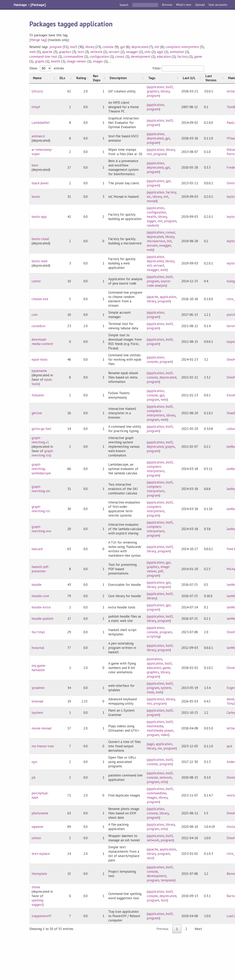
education (164, 57)
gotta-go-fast (41, 429)
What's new (184, 5)
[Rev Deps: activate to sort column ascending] (98, 78)
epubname (39, 371)
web (33, 52)
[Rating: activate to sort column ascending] (81, 78)
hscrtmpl (38, 632)
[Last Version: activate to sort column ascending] (213, 78)
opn (34, 762)
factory (182, 57)
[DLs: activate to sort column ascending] (65, 78)
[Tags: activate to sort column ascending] (162, 78)
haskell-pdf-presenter (41, 569)
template (168, 880)
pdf (161, 571)
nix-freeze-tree (43, 746)
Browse (167, 5)
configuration (99, 57)
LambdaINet (41, 123)
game (198, 57)
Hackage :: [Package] (30, 5)
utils (147, 52)
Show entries (47, 68)
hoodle (37, 585)
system (166, 688)
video (165, 735)
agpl (160, 52)
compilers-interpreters (182, 47)
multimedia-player (160, 730)
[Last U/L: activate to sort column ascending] (191, 78)
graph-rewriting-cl (40, 440)
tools (150, 692)
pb (34, 777)
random (152, 225)
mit (157, 47)
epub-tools (40, 359)
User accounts (218, 5)
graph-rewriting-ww (41, 529)
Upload (200, 5)
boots (36, 197)
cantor (36, 281)
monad (152, 201)
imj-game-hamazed (39, 668)
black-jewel (40, 183)
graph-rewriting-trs (43, 453)
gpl (123, 47)
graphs (40, 61)
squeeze (37, 827)
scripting (153, 636)
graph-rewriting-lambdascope (41, 469)
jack (230, 746)
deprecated (140, 47)
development (141, 57)
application (156, 87)
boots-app (39, 217)
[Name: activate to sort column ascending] (43, 78)
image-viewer (77, 61)
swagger (132, 52)
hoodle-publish (42, 619)
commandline (73, 57)
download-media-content (42, 342)
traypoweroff (41, 916)
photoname (40, 813)
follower (38, 395)
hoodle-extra (41, 607)
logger (151, 221)
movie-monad (41, 728)
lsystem (37, 713)
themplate (39, 874)
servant (114, 52)
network (96, 52)
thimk (36, 887)
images (98, 61)
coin (35, 315)
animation (177, 52)
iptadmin (38, 688)
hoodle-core (40, 596)
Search (124, 5)
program (56, 47)
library (90, 47)
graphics (65, 52)
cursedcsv (39, 326)
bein (35, 165)
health (56, 61)
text (81, 52)
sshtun (36, 838)
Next (198, 929)
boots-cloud (40, 239)
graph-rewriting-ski (41, 489)
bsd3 (74, 47)
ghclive (37, 413)
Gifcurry (37, 91)
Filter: (178, 68)
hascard (37, 549)
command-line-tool (43, 57)
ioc (149, 197)
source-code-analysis (159, 283)
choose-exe (40, 299)
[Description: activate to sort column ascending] (126, 78)
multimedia (155, 726)
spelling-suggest (38, 902)
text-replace (41, 854)
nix (160, 748)
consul (120, 57)
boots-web (40, 261)
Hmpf (36, 107)
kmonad (37, 701)
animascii (38, 136)
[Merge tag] (38, 40)
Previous (162, 929)
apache (47, 52)
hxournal (38, 648)
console (108, 47)
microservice (156, 241)
